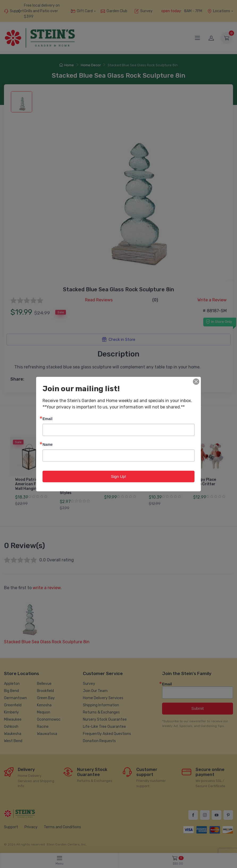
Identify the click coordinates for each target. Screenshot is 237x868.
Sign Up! (118, 476)
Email (47, 418)
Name (48, 444)
